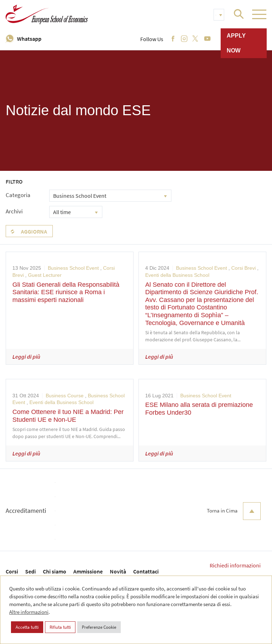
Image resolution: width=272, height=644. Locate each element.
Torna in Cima (234, 511)
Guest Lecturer (45, 275)
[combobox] (110, 196)
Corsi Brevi (243, 268)
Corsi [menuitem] (12, 571)
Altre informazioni (29, 612)
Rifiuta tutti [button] (60, 627)
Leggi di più (26, 357)
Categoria (18, 195)
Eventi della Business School (177, 275)
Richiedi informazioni (235, 565)
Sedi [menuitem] (30, 571)
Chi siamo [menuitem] (55, 571)
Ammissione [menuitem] (88, 571)
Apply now (236, 43)
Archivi (14, 211)
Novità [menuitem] (118, 571)
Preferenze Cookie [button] (99, 627)
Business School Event (73, 268)
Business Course (65, 396)
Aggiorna (34, 231)
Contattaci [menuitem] (146, 571)
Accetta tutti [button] (27, 627)
